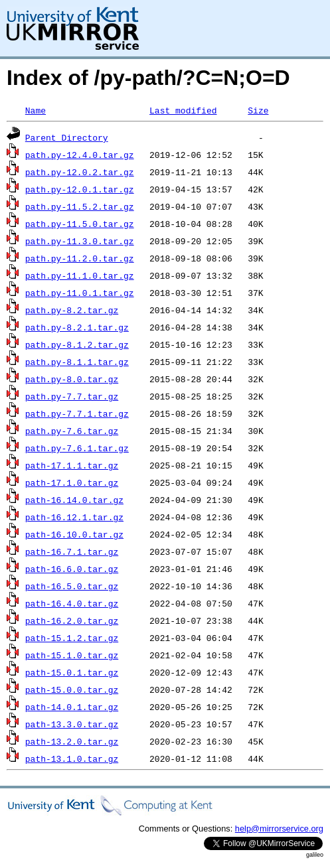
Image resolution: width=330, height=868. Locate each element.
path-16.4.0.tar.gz (72, 603)
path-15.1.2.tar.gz (72, 638)
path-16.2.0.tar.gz (72, 620)
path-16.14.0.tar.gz (74, 500)
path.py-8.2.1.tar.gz (77, 327)
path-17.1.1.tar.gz (72, 465)
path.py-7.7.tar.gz (72, 396)
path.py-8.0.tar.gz (72, 379)
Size (258, 110)
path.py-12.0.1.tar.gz (80, 189)
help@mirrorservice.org (279, 829)
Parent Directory (67, 137)
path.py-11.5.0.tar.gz (80, 224)
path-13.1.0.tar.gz (72, 759)
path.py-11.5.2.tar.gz (80, 206)
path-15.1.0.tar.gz (72, 655)
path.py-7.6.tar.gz (72, 431)
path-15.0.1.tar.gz (72, 672)
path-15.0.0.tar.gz (72, 689)
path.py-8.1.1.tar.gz (77, 362)
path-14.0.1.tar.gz (72, 707)
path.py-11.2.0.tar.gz (80, 258)
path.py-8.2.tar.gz (72, 310)
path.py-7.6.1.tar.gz (77, 448)
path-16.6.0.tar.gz (72, 569)
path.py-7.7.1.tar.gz (77, 413)
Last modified (183, 110)
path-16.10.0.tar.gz (74, 534)
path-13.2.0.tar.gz (72, 741)
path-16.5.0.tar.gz (72, 586)
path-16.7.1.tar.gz (72, 551)
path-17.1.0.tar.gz (72, 482)
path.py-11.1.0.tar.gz (80, 275)
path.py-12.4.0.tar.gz (80, 155)
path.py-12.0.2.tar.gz (80, 172)
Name (36, 110)
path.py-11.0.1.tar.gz (80, 293)
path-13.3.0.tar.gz (72, 724)
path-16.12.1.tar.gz (74, 517)
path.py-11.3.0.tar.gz (80, 241)
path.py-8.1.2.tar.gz (77, 344)
